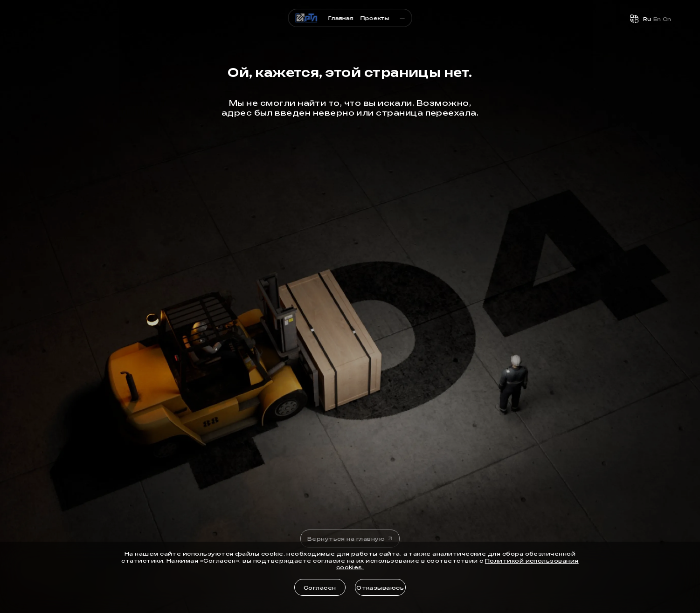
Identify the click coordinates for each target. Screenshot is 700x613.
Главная (341, 18)
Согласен (320, 587)
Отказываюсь (380, 587)
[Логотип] (307, 18)
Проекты (375, 18)
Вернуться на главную (351, 538)
